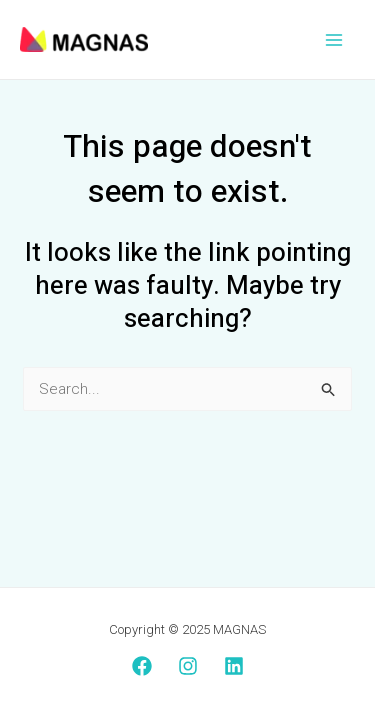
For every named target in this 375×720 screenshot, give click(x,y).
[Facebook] (142, 666)
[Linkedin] (234, 666)
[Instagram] (188, 666)
